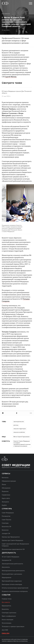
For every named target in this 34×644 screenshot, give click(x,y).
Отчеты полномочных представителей (15, 588)
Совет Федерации (8, 513)
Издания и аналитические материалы (15, 591)
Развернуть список (31, 413)
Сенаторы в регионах (9, 613)
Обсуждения (6, 488)
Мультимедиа (7, 623)
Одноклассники (17, 413)
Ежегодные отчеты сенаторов (12, 584)
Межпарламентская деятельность (13, 571)
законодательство (19, 422)
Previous (12, 203)
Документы (6, 567)
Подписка (5, 491)
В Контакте (3, 413)
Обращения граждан (9, 481)
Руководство (6, 516)
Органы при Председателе (11, 537)
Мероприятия (6, 577)
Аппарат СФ (6, 533)
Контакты (5, 478)
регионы (16, 425)
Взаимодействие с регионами (12, 574)
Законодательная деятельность (12, 564)
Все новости (6, 14)
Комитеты (5, 609)
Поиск (4, 484)
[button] (30, 4)
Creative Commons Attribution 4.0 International (15, 641)
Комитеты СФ (6, 526)
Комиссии (5, 530)
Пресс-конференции (9, 616)
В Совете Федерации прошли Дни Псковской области (17, 92)
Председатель (6, 606)
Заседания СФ (7, 560)
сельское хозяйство (19, 432)
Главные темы (7, 599)
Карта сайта (6, 498)
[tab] (17, 413)
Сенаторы (5, 523)
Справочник (6, 495)
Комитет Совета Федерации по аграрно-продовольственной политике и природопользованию (22, 444)
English (4, 505)
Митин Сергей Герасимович (22, 437)
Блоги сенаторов (7, 620)
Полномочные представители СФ (13, 549)
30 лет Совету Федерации (10, 557)
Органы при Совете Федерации (12, 540)
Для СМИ (5, 630)
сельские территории (20, 429)
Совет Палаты (6, 520)
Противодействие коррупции (12, 581)
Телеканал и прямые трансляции (13, 626)
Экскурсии (5, 502)
